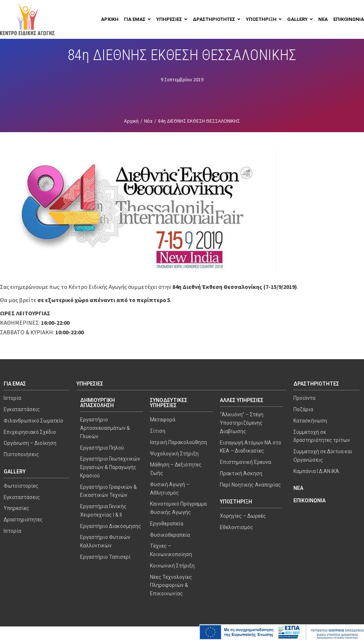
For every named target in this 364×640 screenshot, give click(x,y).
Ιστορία (12, 398)
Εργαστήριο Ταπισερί (105, 557)
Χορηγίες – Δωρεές (243, 516)
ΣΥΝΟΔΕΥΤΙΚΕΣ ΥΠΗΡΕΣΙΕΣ (169, 403)
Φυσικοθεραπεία (170, 535)
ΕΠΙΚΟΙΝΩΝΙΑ (309, 501)
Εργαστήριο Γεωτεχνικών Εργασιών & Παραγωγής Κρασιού (110, 467)
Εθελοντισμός (237, 527)
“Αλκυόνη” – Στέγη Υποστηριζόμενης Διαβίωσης (242, 423)
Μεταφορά (163, 420)
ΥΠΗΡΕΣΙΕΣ (90, 384)
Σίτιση (158, 431)
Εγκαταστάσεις (22, 409)
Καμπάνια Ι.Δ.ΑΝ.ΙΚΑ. (317, 471)
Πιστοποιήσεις (21, 454)
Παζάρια (303, 409)
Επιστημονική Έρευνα (245, 462)
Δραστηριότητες (23, 520)
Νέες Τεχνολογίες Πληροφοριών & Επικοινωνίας (171, 585)
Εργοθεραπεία (167, 524)
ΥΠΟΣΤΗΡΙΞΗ (236, 502)
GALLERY (15, 472)
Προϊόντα (304, 398)
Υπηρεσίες (16, 508)
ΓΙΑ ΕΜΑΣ (15, 384)
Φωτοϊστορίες (21, 486)
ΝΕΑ (298, 488)
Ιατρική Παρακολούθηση (179, 442)
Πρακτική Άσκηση (241, 473)
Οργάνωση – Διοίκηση (30, 443)
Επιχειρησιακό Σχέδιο (30, 432)
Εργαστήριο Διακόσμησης (111, 526)
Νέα (148, 121)
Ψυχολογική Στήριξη (174, 454)
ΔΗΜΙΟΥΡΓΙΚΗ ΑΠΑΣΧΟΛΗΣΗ (97, 403)
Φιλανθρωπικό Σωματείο (33, 421)
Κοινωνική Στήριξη (172, 566)
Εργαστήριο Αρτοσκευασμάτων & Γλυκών (105, 428)
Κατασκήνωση (310, 421)
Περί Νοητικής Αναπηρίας (250, 485)
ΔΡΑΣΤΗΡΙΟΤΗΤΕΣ (316, 384)
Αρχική (131, 121)
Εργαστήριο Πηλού (102, 448)
